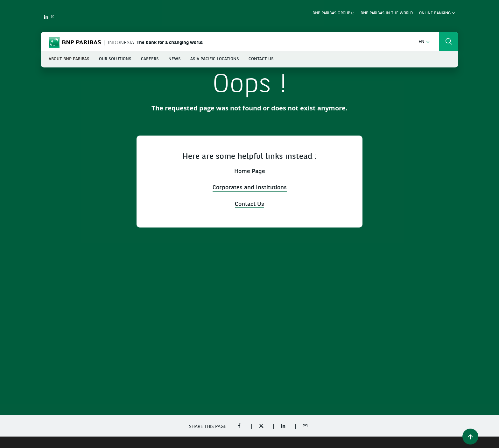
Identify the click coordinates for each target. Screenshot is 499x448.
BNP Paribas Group (331, 13)
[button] (424, 42)
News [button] (175, 59)
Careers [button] (150, 59)
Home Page (250, 172)
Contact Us (261, 59)
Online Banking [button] (437, 13)
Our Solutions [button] (115, 59)
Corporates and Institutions (250, 188)
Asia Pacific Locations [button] (215, 59)
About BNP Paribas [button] (69, 59)
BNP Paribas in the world (387, 13)
